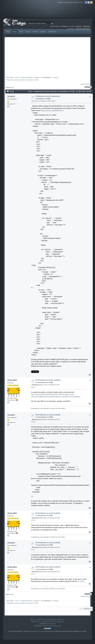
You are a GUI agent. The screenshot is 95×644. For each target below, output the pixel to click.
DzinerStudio (52, 624)
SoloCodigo (15, 24)
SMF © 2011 (42, 619)
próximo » (89, 84)
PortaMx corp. (60, 622)
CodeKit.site (35, 631)
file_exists (81, 581)
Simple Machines (51, 619)
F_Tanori (54, 77)
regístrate (86, 26)
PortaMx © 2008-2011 (49, 622)
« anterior (83, 84)
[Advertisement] (47, 56)
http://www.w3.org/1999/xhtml (52, 111)
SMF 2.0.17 (34, 619)
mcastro (11, 96)
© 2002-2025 (42, 626)
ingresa (79, 26)
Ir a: (81, 609)
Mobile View (61, 619)
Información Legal (56, 626)
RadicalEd (12, 380)
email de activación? (83, 29)
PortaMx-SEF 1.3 (36, 622)
